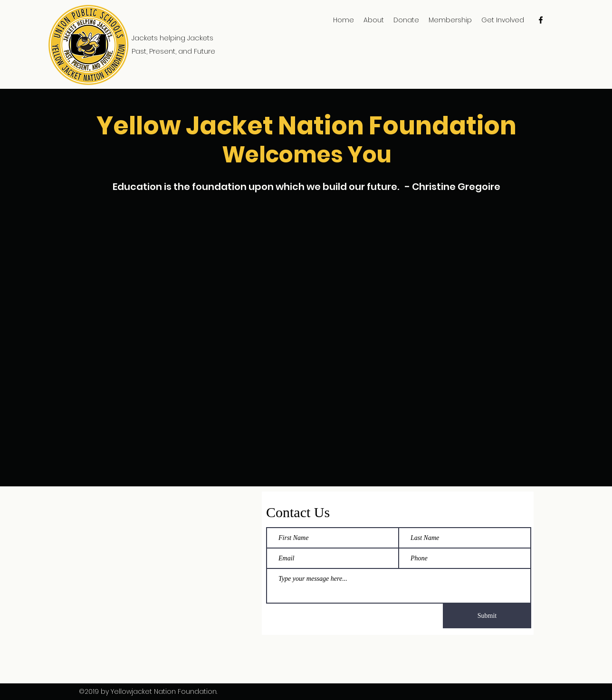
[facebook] (541, 20)
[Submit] (487, 616)
